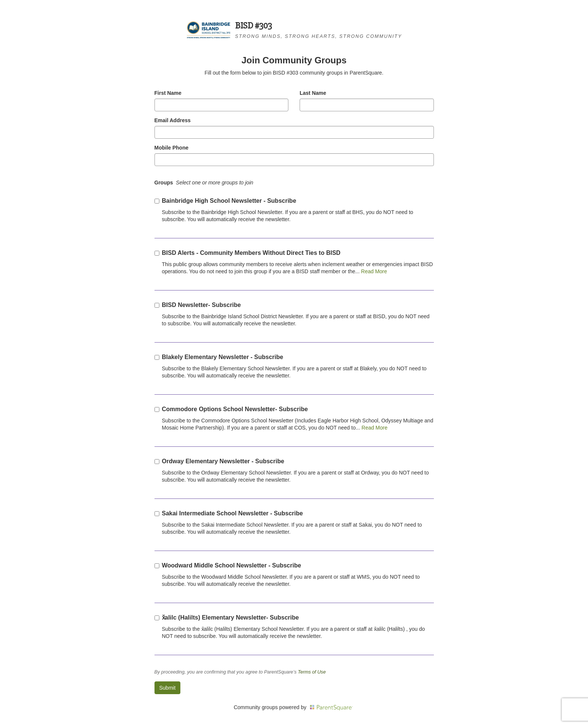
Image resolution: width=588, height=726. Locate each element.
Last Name (313, 93)
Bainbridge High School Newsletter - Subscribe (229, 201)
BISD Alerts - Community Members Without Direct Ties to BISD (251, 253)
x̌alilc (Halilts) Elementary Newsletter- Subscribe (230, 617)
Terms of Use (312, 672)
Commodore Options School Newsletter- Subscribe (235, 409)
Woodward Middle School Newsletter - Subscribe (232, 565)
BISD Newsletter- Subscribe (202, 305)
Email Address (173, 120)
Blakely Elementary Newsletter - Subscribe (223, 357)
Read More (373, 271)
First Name (168, 93)
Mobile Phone (172, 148)
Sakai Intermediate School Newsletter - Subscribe (232, 513)
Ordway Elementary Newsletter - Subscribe (223, 461)
